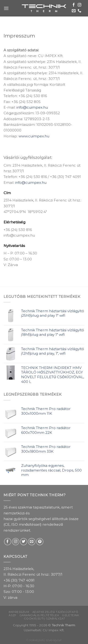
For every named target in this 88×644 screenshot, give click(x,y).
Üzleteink (71, 615)
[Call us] (80, 11)
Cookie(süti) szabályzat (45, 619)
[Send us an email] (74, 11)
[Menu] (6, 8)
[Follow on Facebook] (74, 5)
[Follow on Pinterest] (40, 542)
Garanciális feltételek (39, 615)
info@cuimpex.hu (32, 107)
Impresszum (19, 612)
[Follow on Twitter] (24, 542)
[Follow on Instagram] (80, 5)
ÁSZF (12, 615)
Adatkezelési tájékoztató (55, 612)
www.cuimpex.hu (34, 136)
